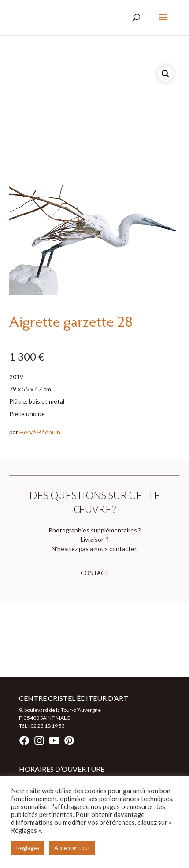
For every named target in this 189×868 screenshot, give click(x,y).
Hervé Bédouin (40, 432)
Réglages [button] (28, 848)
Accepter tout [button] (72, 848)
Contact (95, 573)
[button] (166, 74)
